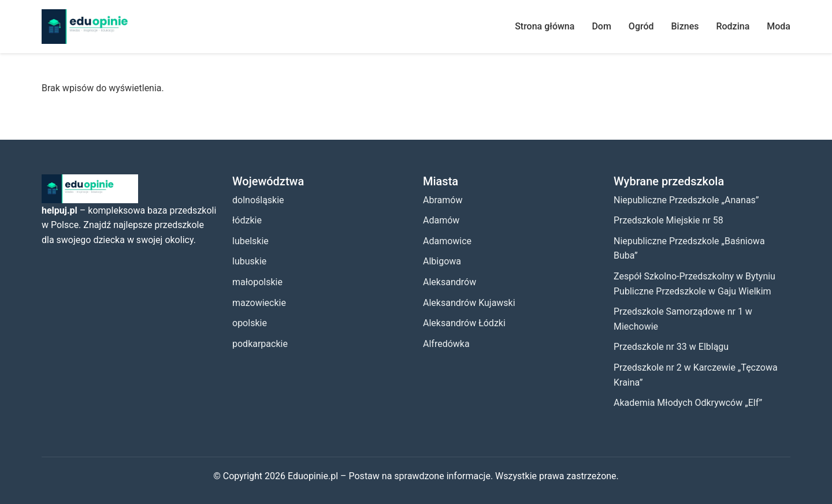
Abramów (443, 200)
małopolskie (257, 282)
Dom (601, 26)
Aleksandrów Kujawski (469, 303)
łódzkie (247, 220)
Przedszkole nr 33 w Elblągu (671, 347)
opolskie (250, 323)
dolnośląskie (258, 200)
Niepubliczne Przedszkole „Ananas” (686, 200)
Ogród (641, 26)
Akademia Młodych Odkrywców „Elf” (688, 403)
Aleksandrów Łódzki (464, 323)
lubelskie (250, 241)
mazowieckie (259, 303)
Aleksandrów (450, 282)
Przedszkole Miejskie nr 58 (668, 220)
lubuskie (249, 261)
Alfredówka (446, 344)
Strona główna (545, 26)
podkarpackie (260, 344)
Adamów (441, 220)
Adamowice (447, 241)
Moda (779, 26)
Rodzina (733, 26)
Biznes (685, 26)
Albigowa (442, 261)
